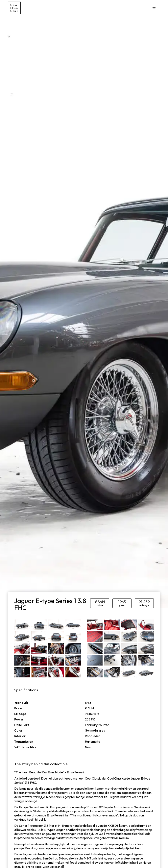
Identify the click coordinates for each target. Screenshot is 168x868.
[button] (154, 8)
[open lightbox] (22, 625)
